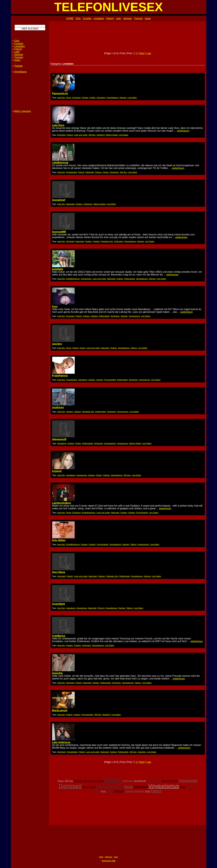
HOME (70, 18)
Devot (69, 98)
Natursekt (90, 172)
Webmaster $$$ (108, 861)
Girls (78, 18)
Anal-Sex (61, 98)
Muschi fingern (170, 781)
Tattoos (134, 348)
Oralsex (85, 98)
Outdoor (96, 241)
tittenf (92, 787)
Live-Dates (132, 98)
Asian (148, 18)
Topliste (18, 66)
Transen (138, 18)
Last (149, 53)
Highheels (128, 781)
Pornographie (110, 380)
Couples (87, 18)
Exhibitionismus (73, 279)
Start (101, 857)
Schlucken (101, 98)
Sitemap (108, 857)
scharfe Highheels (135, 791)
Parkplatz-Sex (107, 241)
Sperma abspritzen (93, 781)
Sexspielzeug (112, 98)
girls (148, 791)
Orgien (93, 98)
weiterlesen (183, 131)
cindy (183, 787)
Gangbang (83, 380)
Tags (116, 857)
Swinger (128, 18)
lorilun (86, 787)
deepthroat (140, 781)
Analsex (78, 781)
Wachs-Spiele (112, 135)
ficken (61, 781)
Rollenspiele (130, 279)
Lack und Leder (81, 135)
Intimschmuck (154, 781)
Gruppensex (86, 279)
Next (142, 53)
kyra (103, 791)
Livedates (99, 18)
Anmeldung (20, 72)
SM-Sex (92, 135)
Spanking (101, 135)
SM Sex (69, 781)
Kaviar (82, 348)
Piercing (101, 608)
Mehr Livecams (23, 111)
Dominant (77, 98)
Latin (119, 18)
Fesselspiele (72, 172)
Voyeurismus (134, 316)
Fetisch (110, 18)
